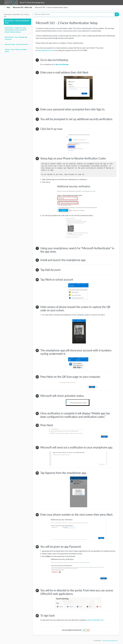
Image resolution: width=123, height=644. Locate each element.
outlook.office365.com (95, 620)
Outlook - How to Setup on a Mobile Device (16, 50)
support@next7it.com (45, 50)
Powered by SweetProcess (110, 641)
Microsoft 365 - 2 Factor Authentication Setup (17, 22)
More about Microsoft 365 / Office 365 (16, 15)
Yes (84, 630)
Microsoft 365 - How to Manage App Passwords (16, 38)
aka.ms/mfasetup (62, 64)
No (88, 630)
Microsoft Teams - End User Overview (17, 44)
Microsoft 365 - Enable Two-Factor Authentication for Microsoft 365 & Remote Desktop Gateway (16, 30)
